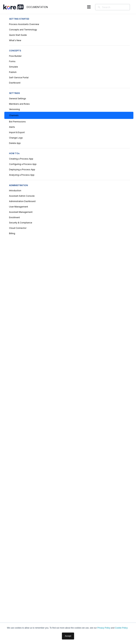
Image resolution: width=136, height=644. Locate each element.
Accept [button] (68, 636)
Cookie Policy (121, 628)
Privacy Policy (104, 628)
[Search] (118, 7)
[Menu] (89, 7)
